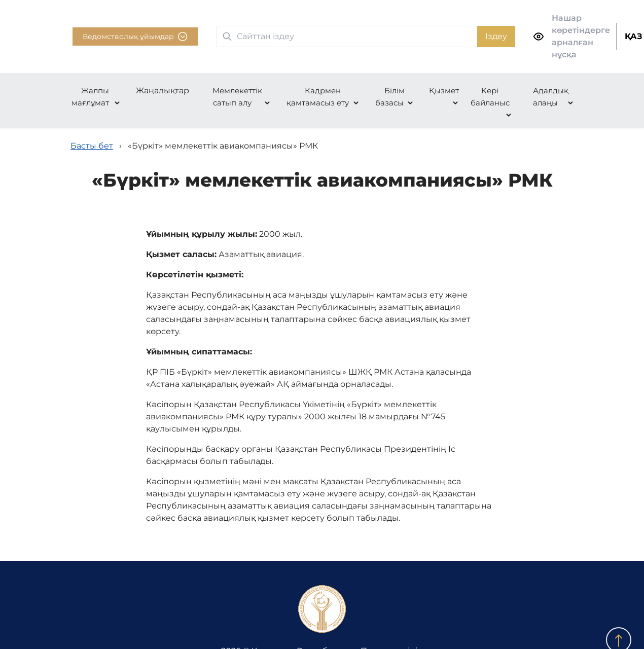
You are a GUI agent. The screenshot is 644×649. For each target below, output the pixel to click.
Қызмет (444, 91)
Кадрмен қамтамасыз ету (318, 97)
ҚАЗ (634, 36)
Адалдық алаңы (551, 97)
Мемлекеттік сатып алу (237, 97)
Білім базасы (390, 97)
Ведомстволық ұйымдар (135, 37)
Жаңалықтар (163, 91)
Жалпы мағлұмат (91, 97)
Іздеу (496, 36)
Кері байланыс (490, 97)
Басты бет (92, 146)
